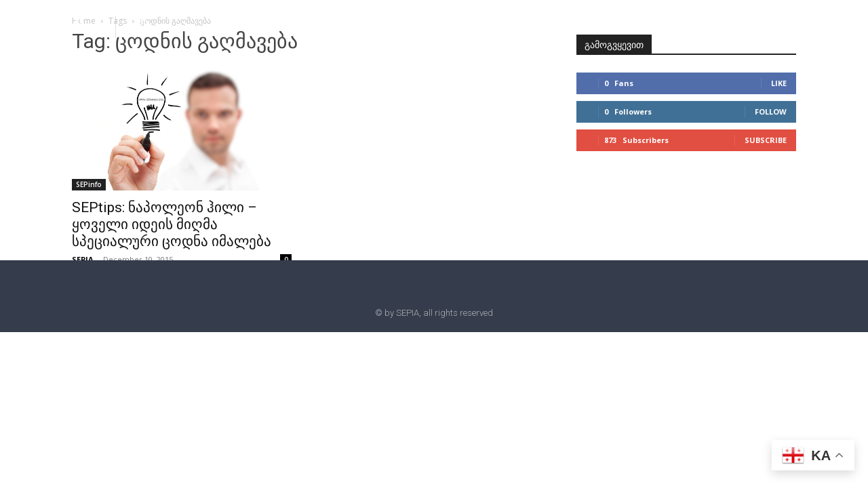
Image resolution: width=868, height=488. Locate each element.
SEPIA (83, 259)
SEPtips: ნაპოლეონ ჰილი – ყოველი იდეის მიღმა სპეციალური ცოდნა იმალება (172, 224)
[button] (144, 26)
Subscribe (766, 140)
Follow (771, 111)
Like (779, 83)
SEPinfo (89, 184)
